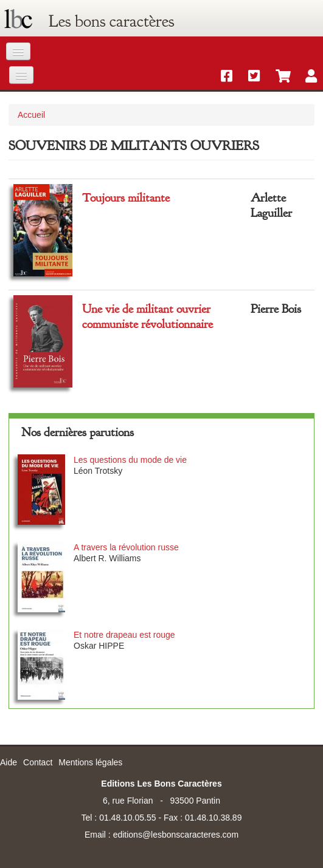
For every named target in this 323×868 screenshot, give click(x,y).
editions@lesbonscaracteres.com (176, 835)
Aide (9, 762)
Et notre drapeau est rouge (124, 635)
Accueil (31, 115)
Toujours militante (126, 198)
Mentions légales (90, 762)
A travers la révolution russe (126, 547)
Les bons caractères (111, 21)
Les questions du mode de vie (130, 460)
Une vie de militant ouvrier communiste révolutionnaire (148, 316)
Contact (38, 762)
